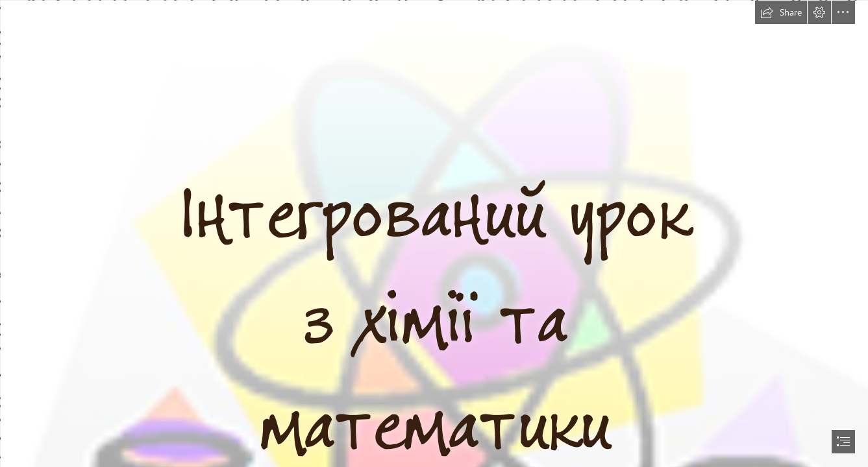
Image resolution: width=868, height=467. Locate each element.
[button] (781, 12)
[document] (434, 233)
